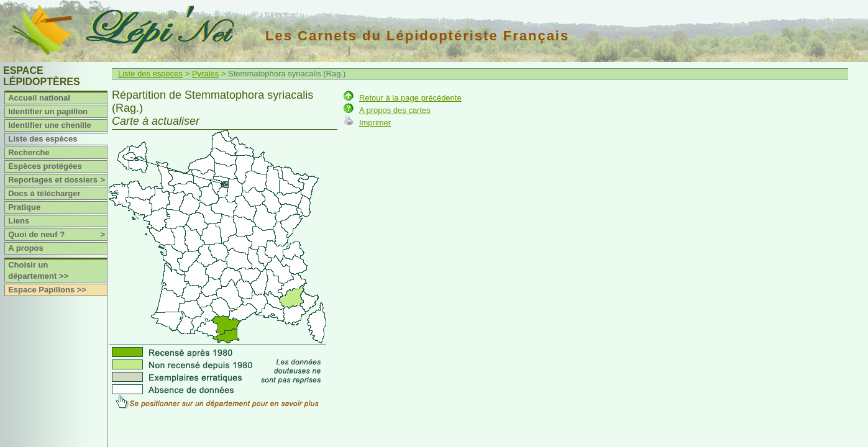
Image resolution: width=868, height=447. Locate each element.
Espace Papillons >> (47, 290)
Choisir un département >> (38, 270)
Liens (19, 221)
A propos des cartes (395, 110)
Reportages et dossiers (57, 180)
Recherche (29, 152)
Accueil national (39, 98)
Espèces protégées (45, 166)
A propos (26, 248)
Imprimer (375, 123)
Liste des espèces (43, 139)
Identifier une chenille (50, 125)
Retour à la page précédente (410, 98)
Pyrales (205, 74)
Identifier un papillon (48, 111)
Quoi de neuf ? (57, 235)
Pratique (24, 207)
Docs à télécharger (44, 193)
